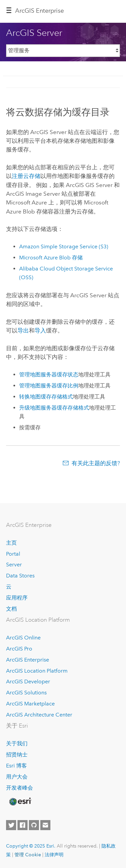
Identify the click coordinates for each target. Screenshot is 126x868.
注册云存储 (26, 176)
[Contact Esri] (45, 825)
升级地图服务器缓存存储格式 (54, 408)
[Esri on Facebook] (23, 825)
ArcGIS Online (23, 638)
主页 (11, 543)
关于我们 (17, 743)
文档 (11, 609)
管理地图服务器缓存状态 (49, 375)
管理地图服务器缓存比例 (49, 386)
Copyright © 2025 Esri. (31, 846)
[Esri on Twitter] (11, 825)
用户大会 (17, 777)
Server (14, 565)
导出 (23, 330)
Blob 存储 (51, 258)
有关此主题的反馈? (96, 463)
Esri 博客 (16, 766)
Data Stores (20, 576)
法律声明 (54, 855)
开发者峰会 (19, 788)
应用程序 (17, 598)
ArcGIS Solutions (26, 693)
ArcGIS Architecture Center (39, 715)
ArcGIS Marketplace (30, 704)
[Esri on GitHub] (34, 825)
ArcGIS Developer (28, 681)
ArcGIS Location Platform (37, 671)
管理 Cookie (28, 855)
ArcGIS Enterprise (39, 11)
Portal (13, 554)
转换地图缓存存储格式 (46, 397)
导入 (40, 330)
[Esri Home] (20, 802)
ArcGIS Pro (19, 649)
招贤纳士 (17, 755)
